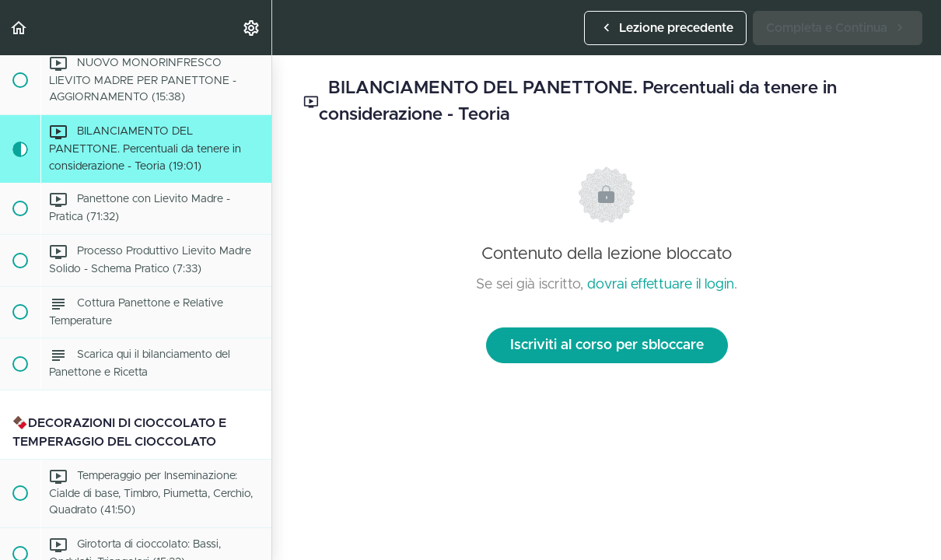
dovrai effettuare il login (661, 285)
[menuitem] (252, 28)
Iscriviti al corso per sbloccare (607, 345)
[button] (19, 28)
